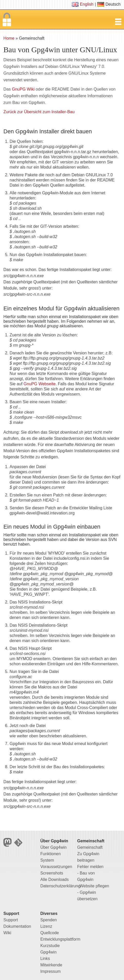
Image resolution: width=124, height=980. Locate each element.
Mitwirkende (51, 965)
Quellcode (50, 933)
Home (9, 38)
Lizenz (46, 926)
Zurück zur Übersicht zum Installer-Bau (39, 112)
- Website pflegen (93, 886)
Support (11, 920)
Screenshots (52, 873)
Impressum (51, 971)
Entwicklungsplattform (60, 939)
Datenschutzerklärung (60, 886)
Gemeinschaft (90, 847)
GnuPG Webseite (40, 384)
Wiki (7, 933)
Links (45, 959)
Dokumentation (17, 926)
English (87, 4)
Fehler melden (90, 867)
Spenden (49, 920)
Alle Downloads (55, 880)
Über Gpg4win (54, 847)
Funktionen (51, 854)
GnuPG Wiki (23, 89)
